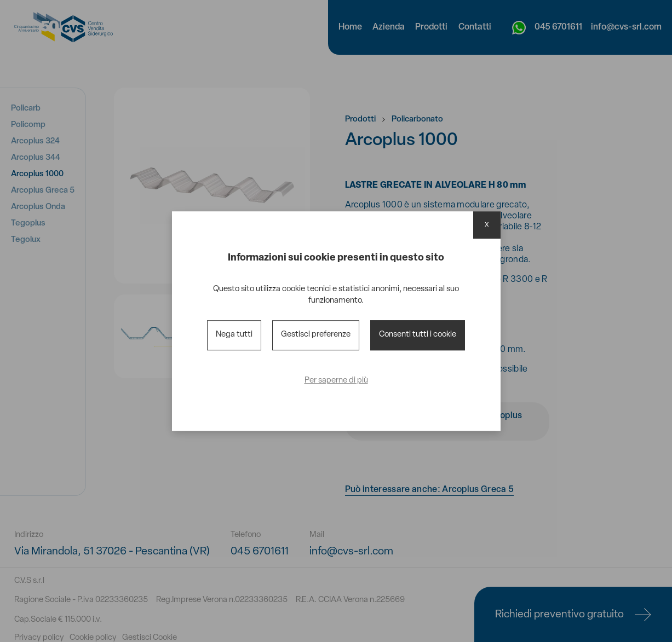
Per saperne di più (336, 381)
